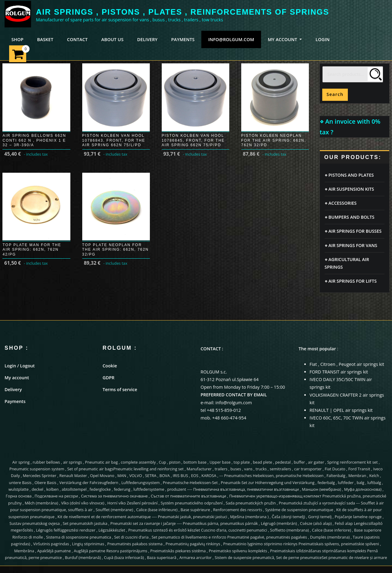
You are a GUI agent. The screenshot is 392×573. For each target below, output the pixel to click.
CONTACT (77, 39)
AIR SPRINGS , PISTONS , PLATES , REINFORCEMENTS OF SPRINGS (183, 12)
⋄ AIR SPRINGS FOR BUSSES (353, 231)
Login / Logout (20, 366)
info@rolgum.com (231, 39)
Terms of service (120, 389)
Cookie (110, 366)
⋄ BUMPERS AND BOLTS (350, 217)
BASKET (45, 39)
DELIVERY (147, 39)
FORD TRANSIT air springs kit (339, 372)
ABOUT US (113, 39)
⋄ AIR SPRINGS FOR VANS (351, 245)
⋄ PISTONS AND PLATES (349, 175)
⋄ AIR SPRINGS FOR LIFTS (351, 281)
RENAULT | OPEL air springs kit (341, 410)
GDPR (109, 378)
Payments (15, 401)
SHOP (17, 39)
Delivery (13, 389)
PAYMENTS (183, 39)
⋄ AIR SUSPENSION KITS (350, 189)
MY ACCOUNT (285, 39)
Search (335, 94)
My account (17, 378)
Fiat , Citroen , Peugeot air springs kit (347, 364)
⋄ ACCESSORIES (341, 203)
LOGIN (323, 39)
